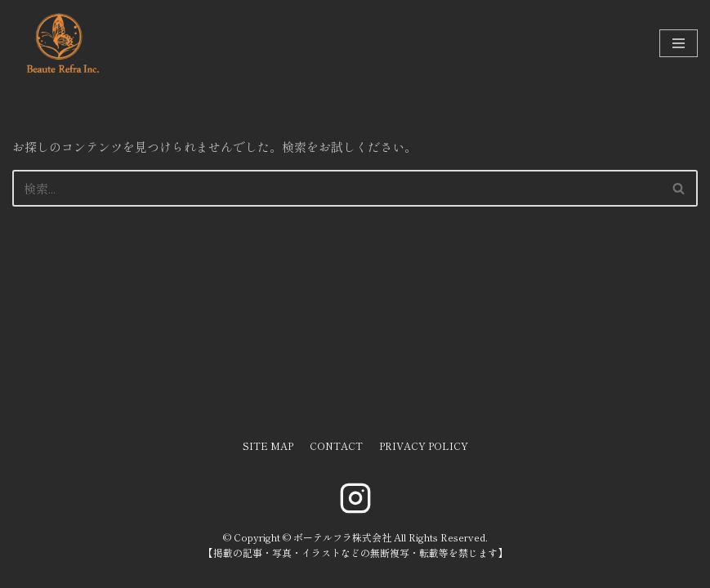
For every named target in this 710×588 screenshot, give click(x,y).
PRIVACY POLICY (424, 445)
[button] (679, 188)
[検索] (337, 188)
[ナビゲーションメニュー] (679, 43)
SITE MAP (268, 445)
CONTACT (336, 445)
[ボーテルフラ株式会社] (61, 43)
